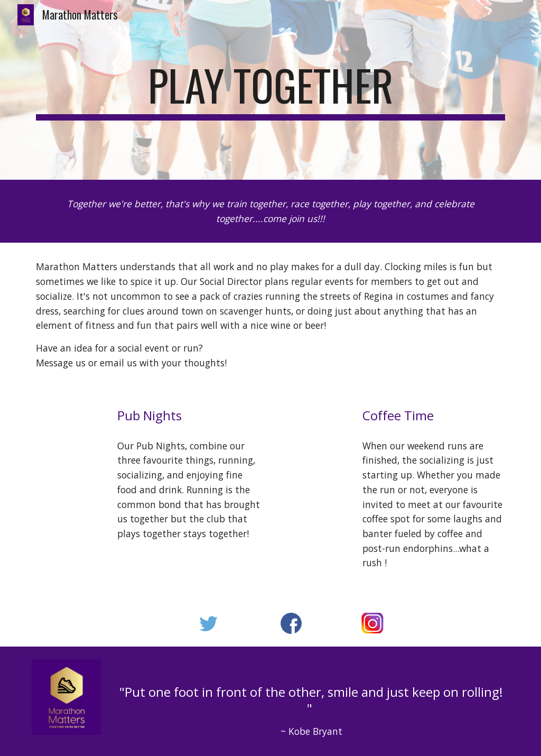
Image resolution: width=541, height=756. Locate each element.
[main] (271, 90)
